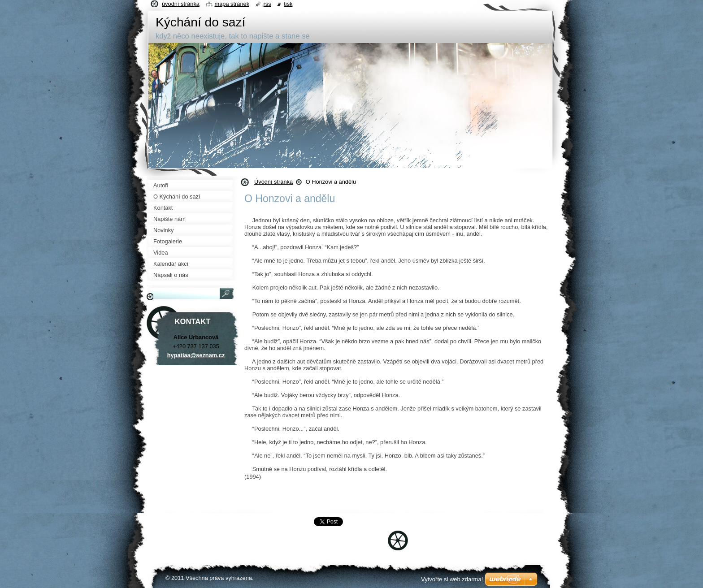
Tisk (288, 4)
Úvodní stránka (273, 182)
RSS (267, 4)
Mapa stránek (232, 4)
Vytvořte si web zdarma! (452, 579)
